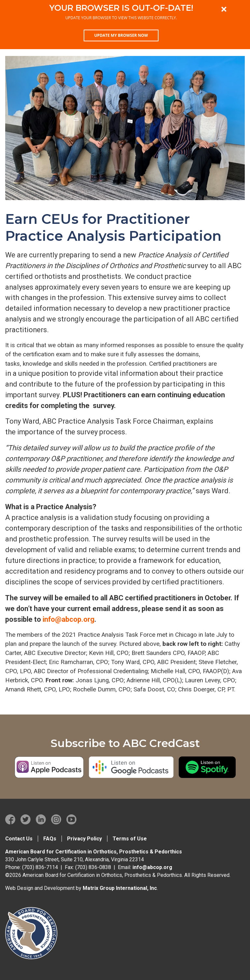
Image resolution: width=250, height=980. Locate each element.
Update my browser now (121, 35)
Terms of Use (130, 839)
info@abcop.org (69, 619)
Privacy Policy (84, 839)
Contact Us (19, 839)
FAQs (50, 839)
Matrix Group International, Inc (120, 888)
